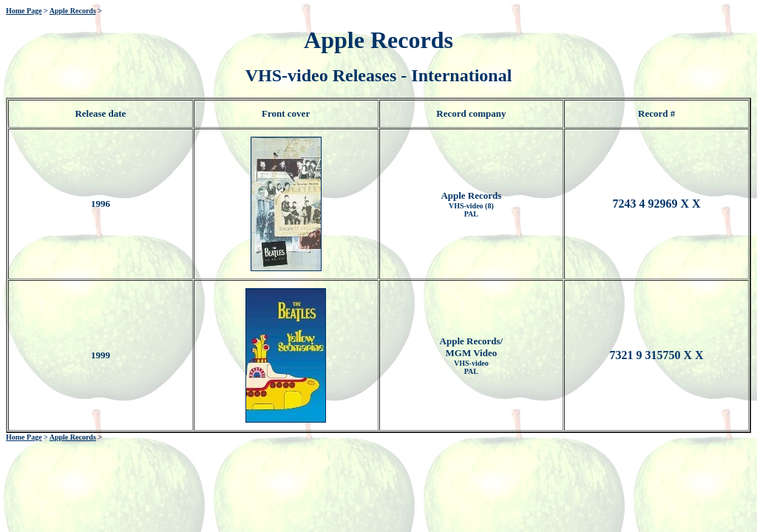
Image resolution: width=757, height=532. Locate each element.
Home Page (24, 11)
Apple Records (73, 11)
